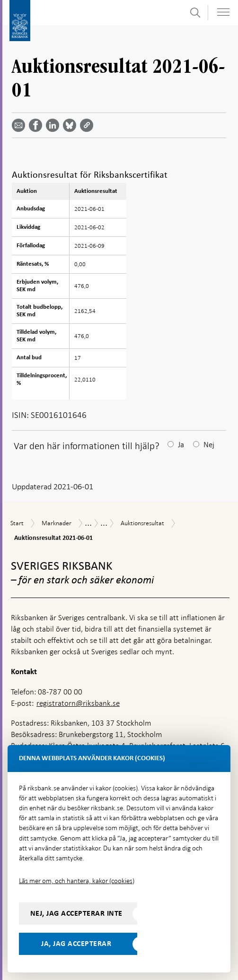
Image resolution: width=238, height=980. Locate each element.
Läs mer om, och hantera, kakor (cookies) (77, 881)
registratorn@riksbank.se (78, 703)
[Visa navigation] (223, 12)
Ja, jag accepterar (76, 944)
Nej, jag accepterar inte (76, 913)
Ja (181, 445)
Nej (209, 445)
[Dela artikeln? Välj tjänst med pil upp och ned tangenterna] (54, 125)
